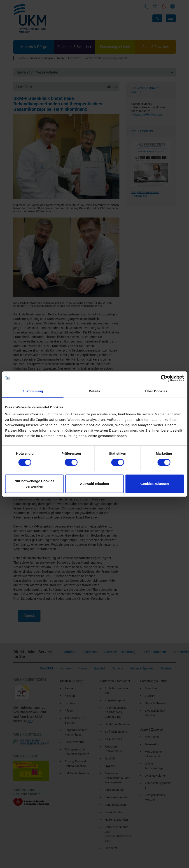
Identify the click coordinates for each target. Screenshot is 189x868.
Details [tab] (95, 391)
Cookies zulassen (155, 484)
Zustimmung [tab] (33, 391)
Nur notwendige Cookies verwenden (34, 484)
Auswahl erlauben (94, 484)
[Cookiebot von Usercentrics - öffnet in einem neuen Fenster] (164, 378)
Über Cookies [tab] (156, 391)
